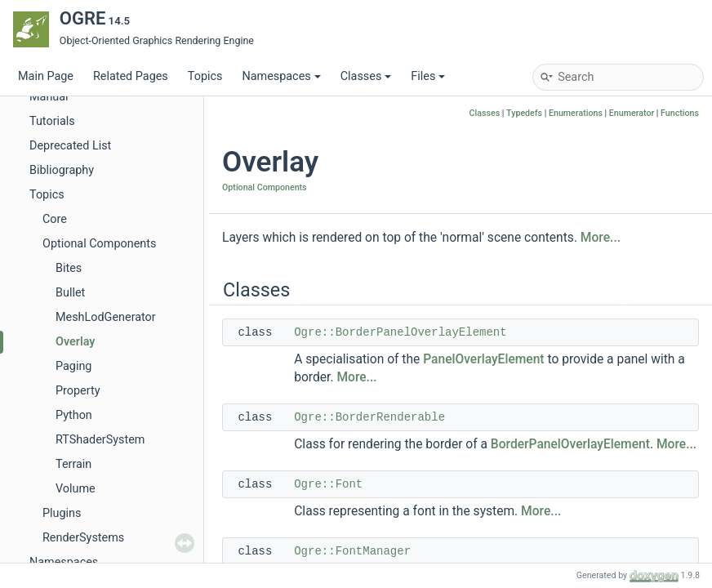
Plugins (62, 513)
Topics (205, 76)
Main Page (46, 76)
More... (601, 238)
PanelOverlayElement (483, 359)
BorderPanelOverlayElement (570, 444)
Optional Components (99, 244)
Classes (366, 76)
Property (78, 391)
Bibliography (62, 170)
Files (428, 76)
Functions (680, 113)
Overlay (75, 342)
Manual (49, 97)
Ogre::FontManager (352, 551)
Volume (76, 489)
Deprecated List (70, 146)
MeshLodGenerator (106, 317)
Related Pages (131, 76)
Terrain (73, 464)
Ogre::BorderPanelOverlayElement (400, 332)
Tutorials (52, 121)
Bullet (70, 293)
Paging (73, 366)
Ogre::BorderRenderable (369, 417)
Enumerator (632, 113)
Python (74, 415)
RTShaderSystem (100, 440)
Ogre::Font (328, 484)
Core (55, 219)
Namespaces (281, 76)
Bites (69, 268)
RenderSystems (83, 538)
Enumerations (576, 113)
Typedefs (524, 113)
